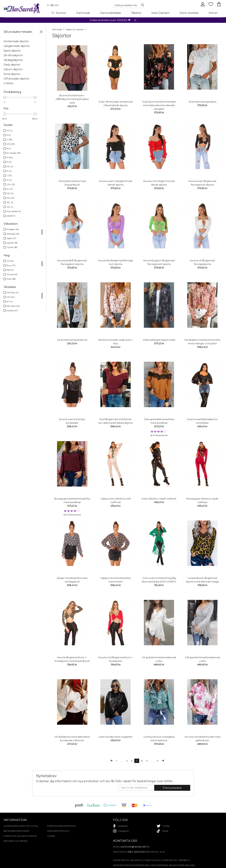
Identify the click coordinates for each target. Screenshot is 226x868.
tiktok (163, 831)
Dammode (83, 13)
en (57, 5)
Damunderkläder (111, 13)
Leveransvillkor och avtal (21, 826)
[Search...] (126, 5)
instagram (121, 831)
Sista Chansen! (160, 13)
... (122, 761)
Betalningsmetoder (16, 831)
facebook (120, 826)
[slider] (5, 97)
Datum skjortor (13, 69)
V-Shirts (8, 83)
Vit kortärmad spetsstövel (72, 340)
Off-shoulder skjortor (16, 79)
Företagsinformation (61, 826)
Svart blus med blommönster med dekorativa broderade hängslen (159, 105)
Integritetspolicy (58, 831)
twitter (163, 826)
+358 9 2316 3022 (135, 852)
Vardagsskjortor (13, 60)
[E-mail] (136, 788)
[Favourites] (211, 6)
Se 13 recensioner (159, 435)
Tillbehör (136, 13)
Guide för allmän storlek (20, 836)
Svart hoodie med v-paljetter (116, 737)
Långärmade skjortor (17, 46)
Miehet (213, 13)
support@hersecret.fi (135, 847)
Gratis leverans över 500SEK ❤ (110, 20)
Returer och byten (16, 841)
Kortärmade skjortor (16, 41)
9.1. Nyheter (59, 13)
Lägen (51, 836)
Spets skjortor (12, 51)
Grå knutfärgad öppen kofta (159, 340)
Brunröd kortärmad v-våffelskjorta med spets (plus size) (72, 99)
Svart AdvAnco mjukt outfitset (159, 499)
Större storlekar (189, 13)
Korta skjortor (12, 74)
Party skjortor (12, 65)
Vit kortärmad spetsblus (202, 102)
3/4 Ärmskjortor (13, 55)
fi (48, 5)
